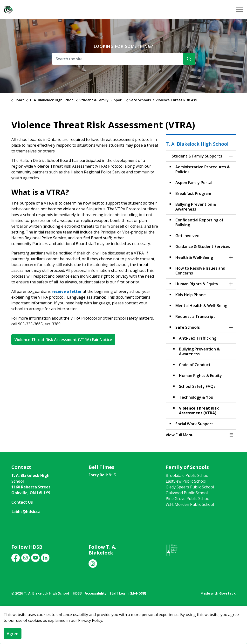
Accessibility (96, 593)
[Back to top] (123, 613)
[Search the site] (123, 59)
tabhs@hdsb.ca (26, 512)
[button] (196, 435)
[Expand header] (240, 10)
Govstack (227, 593)
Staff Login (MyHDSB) (128, 593)
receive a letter (67, 291)
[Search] (189, 59)
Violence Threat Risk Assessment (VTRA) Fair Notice (63, 340)
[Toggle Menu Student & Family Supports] (231, 435)
